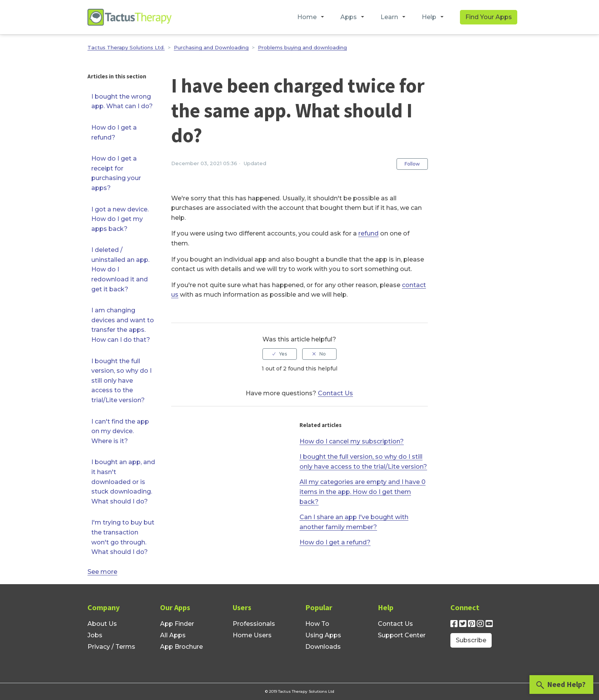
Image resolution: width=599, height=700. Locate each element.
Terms (125, 647)
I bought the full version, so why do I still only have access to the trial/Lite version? (121, 381)
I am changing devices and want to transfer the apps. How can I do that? (123, 325)
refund (368, 233)
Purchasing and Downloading (211, 47)
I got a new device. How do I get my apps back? (120, 219)
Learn (389, 17)
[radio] (280, 354)
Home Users (252, 635)
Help (429, 17)
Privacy (99, 647)
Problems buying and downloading (302, 47)
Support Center (402, 635)
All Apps (173, 635)
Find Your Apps (489, 17)
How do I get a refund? (114, 132)
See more (102, 572)
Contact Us (335, 393)
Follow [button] (412, 164)
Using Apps (323, 635)
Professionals (254, 624)
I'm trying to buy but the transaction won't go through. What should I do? (123, 537)
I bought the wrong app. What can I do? (122, 102)
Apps (349, 17)
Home (307, 17)
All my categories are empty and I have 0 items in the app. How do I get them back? (363, 492)
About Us (102, 624)
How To (317, 624)
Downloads (323, 647)
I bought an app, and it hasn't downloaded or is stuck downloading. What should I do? (123, 482)
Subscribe (471, 640)
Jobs (95, 635)
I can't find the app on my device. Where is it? (120, 431)
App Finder (177, 624)
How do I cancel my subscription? (352, 441)
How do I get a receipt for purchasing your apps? (116, 173)
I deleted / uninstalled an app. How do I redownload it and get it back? (120, 269)
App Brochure (181, 647)
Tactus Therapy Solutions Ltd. (126, 47)
